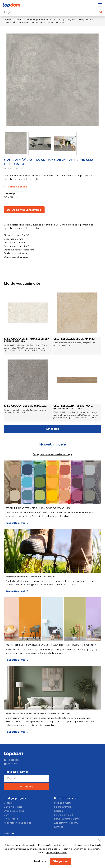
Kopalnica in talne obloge (26, 19)
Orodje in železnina (14, 811)
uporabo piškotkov (56, 853)
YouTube (10, 764)
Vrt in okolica (11, 819)
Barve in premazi (13, 807)
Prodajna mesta (63, 803)
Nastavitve (41, 861)
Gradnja (8, 803)
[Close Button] (99, 840)
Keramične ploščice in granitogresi (58, 19)
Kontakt (59, 827)
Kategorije (53, 429)
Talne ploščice (84, 19)
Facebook (11, 760)
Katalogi (59, 811)
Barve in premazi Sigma (67, 819)
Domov (7, 19)
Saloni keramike (63, 807)
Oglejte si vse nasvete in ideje (52, 454)
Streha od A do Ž (64, 815)
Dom (6, 815)
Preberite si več (15, 187)
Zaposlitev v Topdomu (66, 823)
